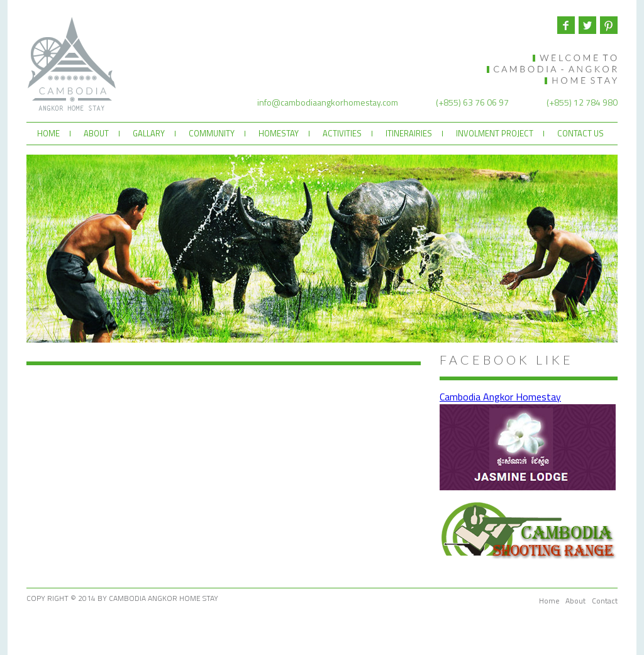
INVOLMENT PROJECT (495, 133)
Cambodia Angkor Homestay (500, 397)
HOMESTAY (279, 133)
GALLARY (149, 133)
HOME (48, 133)
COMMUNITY (212, 133)
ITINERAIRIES (409, 133)
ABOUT (96, 133)
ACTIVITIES (342, 133)
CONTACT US (580, 133)
